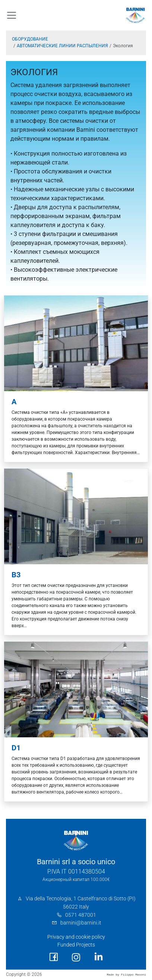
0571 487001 (81, 915)
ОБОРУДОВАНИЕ (30, 39)
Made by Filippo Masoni (126, 975)
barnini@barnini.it (81, 923)
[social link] (54, 957)
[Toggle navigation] (12, 15)
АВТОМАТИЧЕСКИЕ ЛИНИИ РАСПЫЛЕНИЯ (62, 46)
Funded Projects (76, 945)
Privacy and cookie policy (76, 937)
